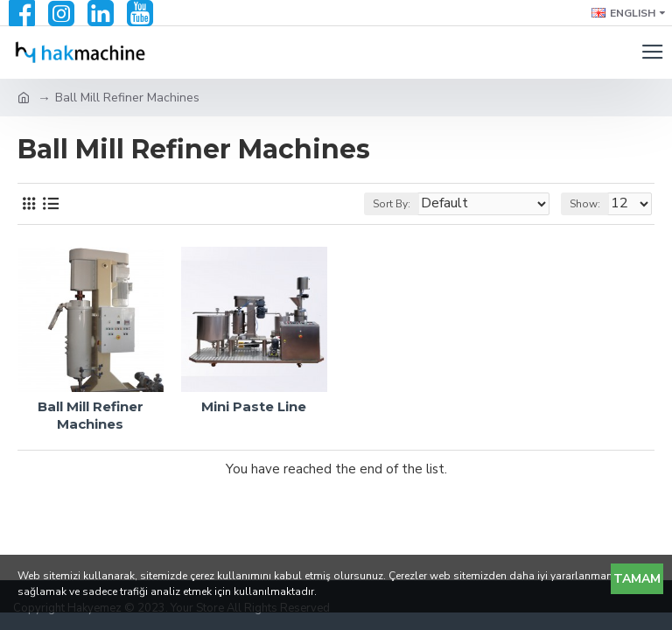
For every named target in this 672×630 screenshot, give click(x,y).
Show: (585, 204)
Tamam (637, 579)
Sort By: (392, 204)
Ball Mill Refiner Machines (91, 415)
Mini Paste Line (254, 406)
